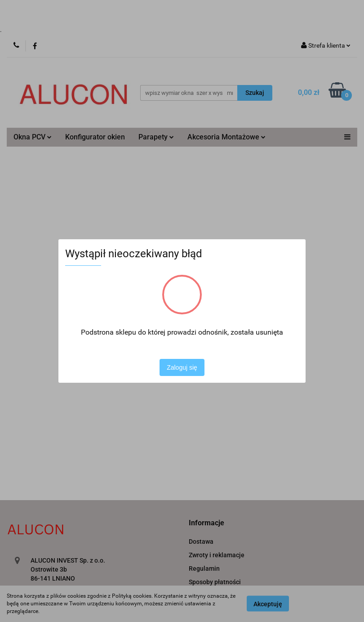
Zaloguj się (182, 367)
